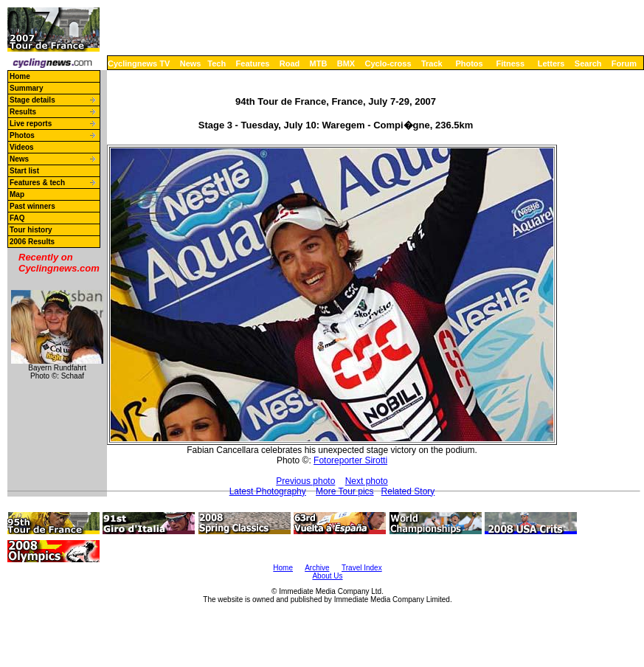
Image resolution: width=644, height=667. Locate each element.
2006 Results (32, 242)
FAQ (17, 218)
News (191, 63)
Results (23, 112)
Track (432, 63)
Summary (27, 88)
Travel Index (362, 568)
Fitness (510, 63)
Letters (551, 63)
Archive (317, 568)
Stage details (32, 100)
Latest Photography (268, 491)
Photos (469, 63)
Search (588, 63)
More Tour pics (344, 491)
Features (253, 63)
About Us (327, 576)
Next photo (367, 481)
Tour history (31, 230)
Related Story (408, 491)
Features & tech (37, 183)
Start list (24, 171)
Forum (624, 63)
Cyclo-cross (388, 63)
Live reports (31, 124)
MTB (319, 63)
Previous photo (305, 481)
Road (290, 63)
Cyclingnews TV (139, 63)
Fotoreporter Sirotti (350, 460)
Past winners (32, 206)
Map (17, 194)
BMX (346, 63)
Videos (22, 147)
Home (20, 76)
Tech (217, 63)
